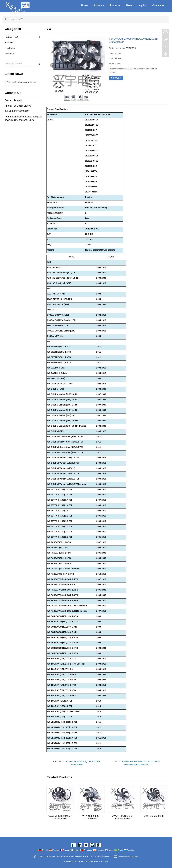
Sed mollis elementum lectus (22, 82)
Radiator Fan (11, 37)
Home (84, 5)
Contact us (158, 5)
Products (115, 5)
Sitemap (104, 861)
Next (101, 65)
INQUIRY (116, 78)
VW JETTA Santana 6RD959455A (123, 817)
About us (99, 5)
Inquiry (142, 5)
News (129, 5)
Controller (10, 54)
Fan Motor (10, 48)
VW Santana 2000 (154, 816)
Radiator (9, 43)
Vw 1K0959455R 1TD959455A (91, 817)
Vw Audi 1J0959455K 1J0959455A (60, 817)
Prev (52, 65)
